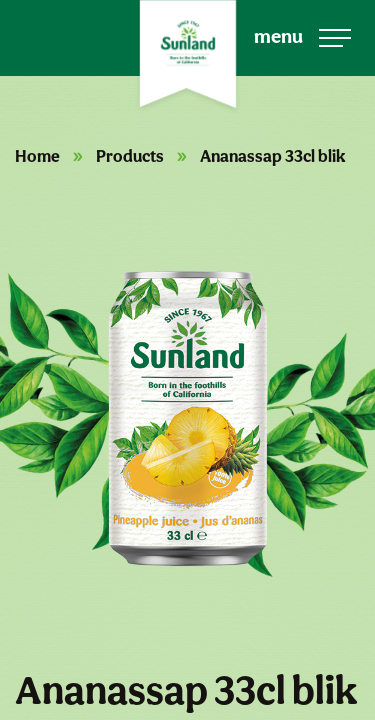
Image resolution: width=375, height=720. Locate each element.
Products (130, 156)
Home (37, 156)
